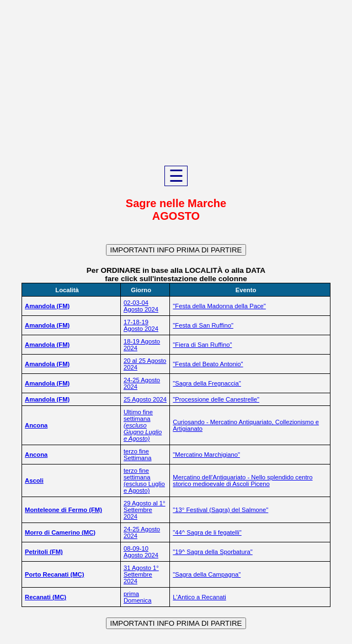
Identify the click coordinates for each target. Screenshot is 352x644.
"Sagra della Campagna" (207, 574)
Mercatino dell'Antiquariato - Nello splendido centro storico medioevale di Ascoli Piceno (242, 481)
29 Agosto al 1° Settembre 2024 (145, 510)
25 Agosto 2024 (145, 399)
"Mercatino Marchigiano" (206, 455)
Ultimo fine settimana (143, 425)
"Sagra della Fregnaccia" (207, 383)
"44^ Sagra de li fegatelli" (207, 532)
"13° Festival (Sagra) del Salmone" (220, 510)
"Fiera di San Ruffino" (202, 345)
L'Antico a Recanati (199, 597)
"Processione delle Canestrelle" (216, 399)
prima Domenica (138, 597)
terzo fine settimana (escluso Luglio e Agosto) (144, 481)
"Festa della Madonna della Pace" (219, 306)
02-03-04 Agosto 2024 (141, 306)
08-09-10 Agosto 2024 (141, 552)
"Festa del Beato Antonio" (208, 364)
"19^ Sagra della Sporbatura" (212, 552)
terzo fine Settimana (138, 455)
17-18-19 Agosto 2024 (141, 325)
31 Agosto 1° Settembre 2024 (141, 574)
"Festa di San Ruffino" (203, 325)
